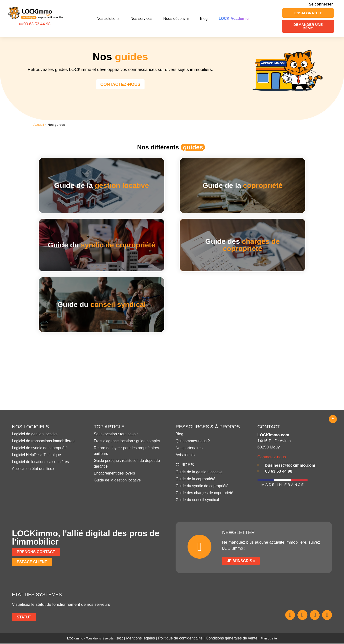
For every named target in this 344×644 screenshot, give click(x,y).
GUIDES (185, 465)
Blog (204, 19)
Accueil (39, 125)
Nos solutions (108, 19)
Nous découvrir (176, 19)
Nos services (141, 19)
